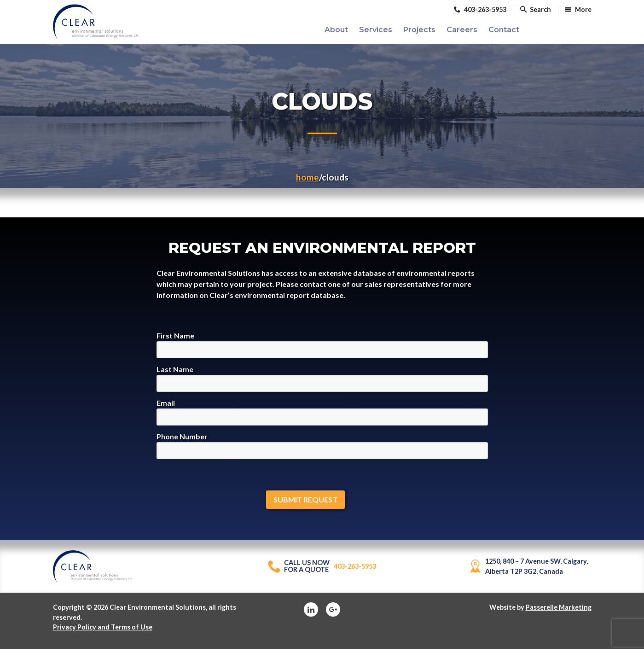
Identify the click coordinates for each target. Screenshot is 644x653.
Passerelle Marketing (559, 611)
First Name (322, 349)
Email (322, 416)
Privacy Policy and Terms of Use (103, 632)
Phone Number (322, 450)
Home (307, 182)
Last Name (322, 382)
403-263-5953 (322, 571)
